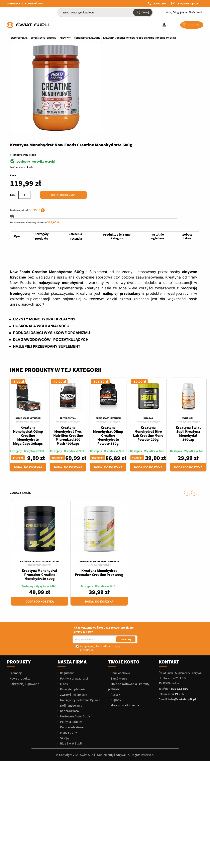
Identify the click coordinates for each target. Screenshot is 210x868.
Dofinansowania (71, 620)
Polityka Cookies (71, 636)
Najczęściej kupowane (24, 598)
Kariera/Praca (69, 625)
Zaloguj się (178, 12)
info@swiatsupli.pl (188, 4)
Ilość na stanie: (116, 79)
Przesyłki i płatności (73, 604)
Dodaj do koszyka (161, 107)
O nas (64, 598)
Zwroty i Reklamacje (73, 609)
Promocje (16, 587)
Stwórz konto (196, 12)
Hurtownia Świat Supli (75, 631)
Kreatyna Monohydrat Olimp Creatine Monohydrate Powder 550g (108, 350)
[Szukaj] (105, 12)
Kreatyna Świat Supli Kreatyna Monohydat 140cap (188, 348)
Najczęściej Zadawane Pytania (80, 615)
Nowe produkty (19, 593)
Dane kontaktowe (72, 642)
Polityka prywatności (74, 593)
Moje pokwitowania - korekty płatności (129, 601)
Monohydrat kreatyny (28, 336)
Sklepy (64, 652)
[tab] (17, 151)
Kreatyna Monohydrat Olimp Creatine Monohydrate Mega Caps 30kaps (28, 350)
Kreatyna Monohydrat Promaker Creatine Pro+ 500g (99, 487)
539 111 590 (160, 4)
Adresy (115, 609)
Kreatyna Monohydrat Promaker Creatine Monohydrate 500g (40, 489)
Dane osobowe (120, 587)
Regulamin (67, 587)
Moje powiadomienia (124, 620)
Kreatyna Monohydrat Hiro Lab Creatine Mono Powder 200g (148, 348)
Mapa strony (68, 647)
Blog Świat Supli (71, 658)
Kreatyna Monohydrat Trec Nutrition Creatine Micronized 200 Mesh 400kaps (68, 350)
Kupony (116, 614)
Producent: (114, 67)
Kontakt (169, 576)
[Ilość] (123, 107)
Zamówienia (119, 593)
